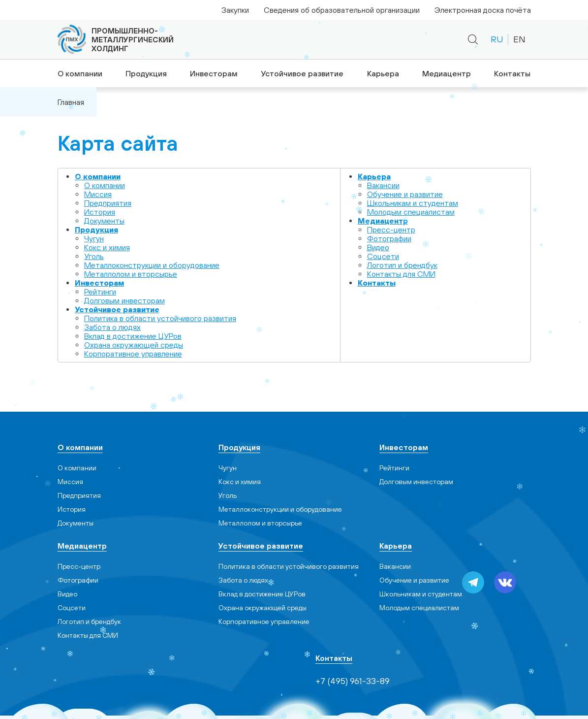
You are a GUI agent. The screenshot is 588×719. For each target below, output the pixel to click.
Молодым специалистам (411, 212)
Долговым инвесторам (124, 300)
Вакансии (383, 185)
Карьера (382, 73)
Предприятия (108, 203)
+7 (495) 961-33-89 (361, 40)
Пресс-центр (391, 229)
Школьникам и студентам (413, 203)
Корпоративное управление (133, 354)
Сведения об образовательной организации (342, 10)
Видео (378, 247)
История (100, 212)
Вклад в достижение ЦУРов (133, 336)
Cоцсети (383, 256)
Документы (104, 221)
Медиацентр (447, 73)
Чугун (94, 238)
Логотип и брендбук (402, 265)
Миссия (98, 194)
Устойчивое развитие (301, 73)
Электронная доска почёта (483, 10)
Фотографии (389, 238)
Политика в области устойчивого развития (160, 318)
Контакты (513, 73)
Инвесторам (213, 73)
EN (519, 39)
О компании (78, 73)
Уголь (94, 256)
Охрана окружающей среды (134, 345)
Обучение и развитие (405, 194)
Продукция (145, 73)
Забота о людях (112, 327)
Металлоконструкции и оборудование (152, 265)
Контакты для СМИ (401, 274)
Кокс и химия (107, 247)
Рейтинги (100, 292)
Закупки (235, 10)
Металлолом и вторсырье (131, 274)
